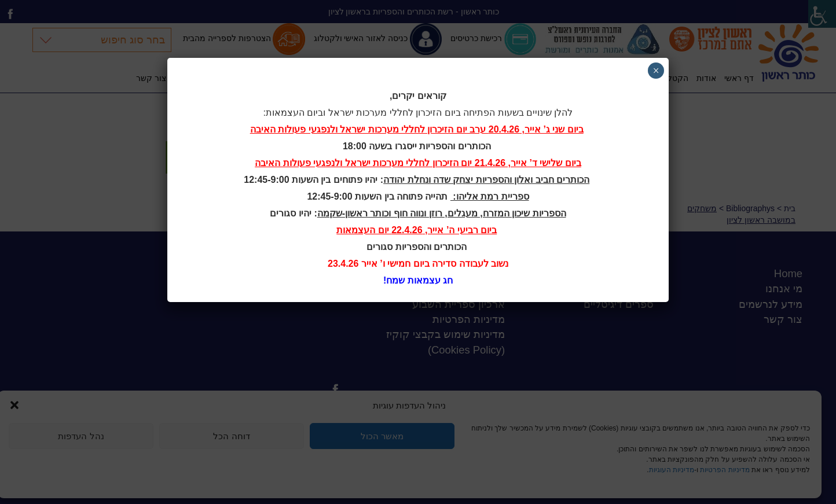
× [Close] (656, 71)
